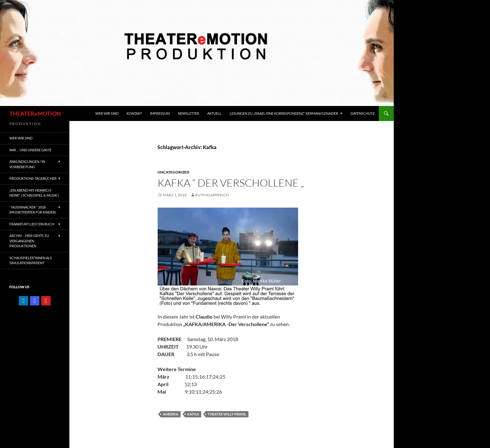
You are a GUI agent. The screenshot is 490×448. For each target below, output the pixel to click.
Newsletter (188, 113)
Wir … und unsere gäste (30, 150)
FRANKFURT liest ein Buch (32, 224)
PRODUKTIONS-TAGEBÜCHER (33, 178)
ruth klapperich (212, 195)
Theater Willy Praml (227, 414)
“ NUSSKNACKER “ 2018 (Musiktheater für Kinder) (33, 210)
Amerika (171, 414)
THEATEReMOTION (35, 113)
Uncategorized (173, 172)
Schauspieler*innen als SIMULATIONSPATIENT (31, 260)
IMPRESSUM (160, 113)
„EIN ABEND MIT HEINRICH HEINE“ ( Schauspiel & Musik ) (34, 193)
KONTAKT (134, 113)
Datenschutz (363, 113)
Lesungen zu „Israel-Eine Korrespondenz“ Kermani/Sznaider (284, 113)
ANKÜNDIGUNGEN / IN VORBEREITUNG (27, 164)
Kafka (193, 414)
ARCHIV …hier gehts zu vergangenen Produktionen (29, 241)
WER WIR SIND (107, 113)
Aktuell (214, 113)
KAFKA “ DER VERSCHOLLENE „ (231, 183)
